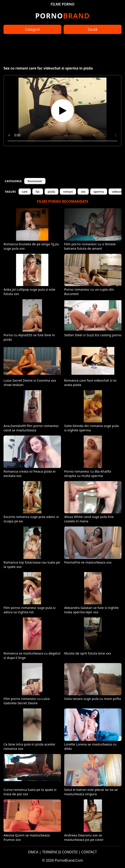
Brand (62, 16)
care (25, 192)
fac (38, 192)
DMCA (33, 852)
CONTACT (89, 852)
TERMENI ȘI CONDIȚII (60, 852)
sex (83, 192)
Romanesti (35, 181)
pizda (51, 192)
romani (68, 192)
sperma (99, 192)
